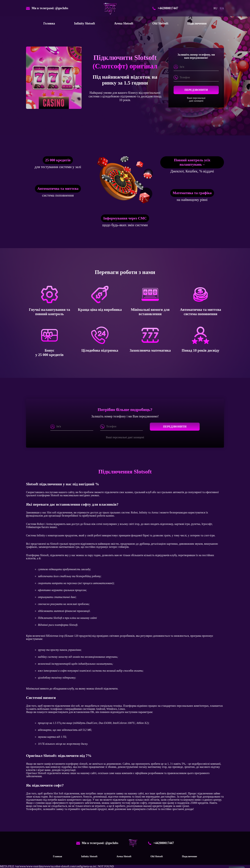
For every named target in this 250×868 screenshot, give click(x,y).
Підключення (197, 23)
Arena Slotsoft (124, 23)
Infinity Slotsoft (85, 23)
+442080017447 (165, 8)
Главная (57, 856)
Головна (49, 23)
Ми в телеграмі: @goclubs (47, 8)
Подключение (189, 856)
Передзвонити (196, 90)
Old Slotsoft (160, 23)
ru (215, 8)
